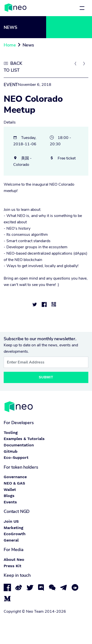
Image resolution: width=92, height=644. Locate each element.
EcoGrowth (15, 534)
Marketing (13, 528)
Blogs (9, 496)
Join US (11, 521)
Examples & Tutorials (24, 439)
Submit (46, 377)
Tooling (11, 433)
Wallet (10, 490)
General (11, 540)
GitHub (11, 451)
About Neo (14, 559)
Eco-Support (16, 458)
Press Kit (13, 566)
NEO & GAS (14, 483)
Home (10, 45)
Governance (15, 477)
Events (10, 502)
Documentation (19, 445)
